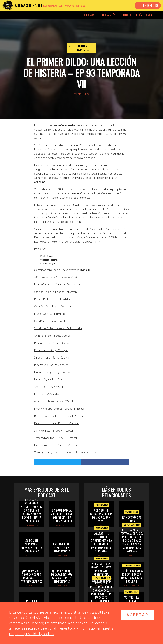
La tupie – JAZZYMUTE (48, 394)
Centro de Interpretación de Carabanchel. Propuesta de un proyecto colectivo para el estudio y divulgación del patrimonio (101, 597)
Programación (108, 15)
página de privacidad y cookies (31, 634)
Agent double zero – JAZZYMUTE (55, 401)
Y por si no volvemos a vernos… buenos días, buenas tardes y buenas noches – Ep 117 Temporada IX (31, 510)
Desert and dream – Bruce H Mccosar (56, 423)
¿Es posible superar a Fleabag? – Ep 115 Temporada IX (31, 546)
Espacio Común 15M (132, 525)
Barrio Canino (101, 505)
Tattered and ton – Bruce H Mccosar (56, 438)
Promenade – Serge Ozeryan (51, 350)
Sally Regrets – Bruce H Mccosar (54, 430)
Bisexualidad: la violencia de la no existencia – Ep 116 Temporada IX (62, 515)
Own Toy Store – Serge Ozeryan (53, 336)
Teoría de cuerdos (132, 566)
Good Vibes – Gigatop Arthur (52, 321)
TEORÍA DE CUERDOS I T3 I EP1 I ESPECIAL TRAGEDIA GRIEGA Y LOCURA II (132, 576)
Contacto (126, 15)
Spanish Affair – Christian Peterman (55, 292)
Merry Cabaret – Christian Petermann (57, 284)
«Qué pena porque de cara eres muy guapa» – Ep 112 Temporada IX (62, 576)
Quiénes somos (144, 15)
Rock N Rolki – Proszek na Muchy (54, 299)
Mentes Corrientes (83, 48)
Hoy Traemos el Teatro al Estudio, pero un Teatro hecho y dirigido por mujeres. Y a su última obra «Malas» (132, 540)
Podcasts (89, 15)
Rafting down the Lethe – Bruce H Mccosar (60, 416)
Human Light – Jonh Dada (49, 379)
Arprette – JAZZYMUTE (49, 387)
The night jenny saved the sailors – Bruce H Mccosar (65, 452)
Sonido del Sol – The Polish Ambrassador (58, 328)
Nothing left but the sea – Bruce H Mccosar (60, 409)
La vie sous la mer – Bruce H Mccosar (56, 445)
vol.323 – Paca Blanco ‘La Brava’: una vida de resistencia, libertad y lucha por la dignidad (101, 572)
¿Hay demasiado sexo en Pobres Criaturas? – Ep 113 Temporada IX (31, 576)
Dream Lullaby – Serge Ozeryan (53, 372)
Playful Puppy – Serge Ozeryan (52, 343)
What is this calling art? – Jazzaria (54, 306)
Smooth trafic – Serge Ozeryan (52, 357)
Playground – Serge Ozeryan (51, 365)
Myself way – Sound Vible (49, 314)
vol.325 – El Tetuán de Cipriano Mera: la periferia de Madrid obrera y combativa (101, 542)
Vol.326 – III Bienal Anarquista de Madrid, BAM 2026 (101, 515)
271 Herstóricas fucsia (132, 519)
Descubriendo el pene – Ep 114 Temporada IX (62, 547)
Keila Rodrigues (49, 263)
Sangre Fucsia (132, 512)
